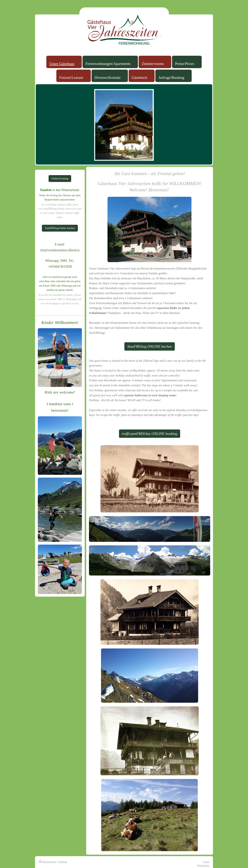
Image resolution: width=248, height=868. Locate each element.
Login (206, 862)
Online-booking (60, 178)
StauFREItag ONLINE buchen (150, 346)
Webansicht (203, 865)
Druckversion (48, 862)
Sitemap (63, 862)
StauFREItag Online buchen (60, 228)
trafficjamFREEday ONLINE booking (150, 434)
